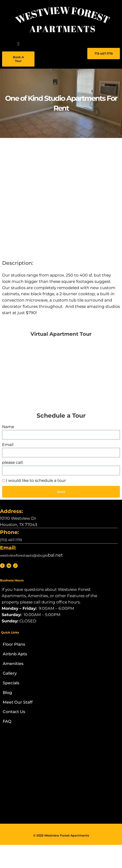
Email (8, 445)
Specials (11, 683)
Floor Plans (14, 644)
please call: (13, 462)
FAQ (7, 721)
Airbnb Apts (15, 654)
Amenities (13, 664)
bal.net (31, 555)
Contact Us (14, 712)
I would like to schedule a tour (36, 481)
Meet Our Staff (18, 702)
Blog (7, 693)
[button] (18, 44)
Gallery (10, 673)
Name (8, 427)
